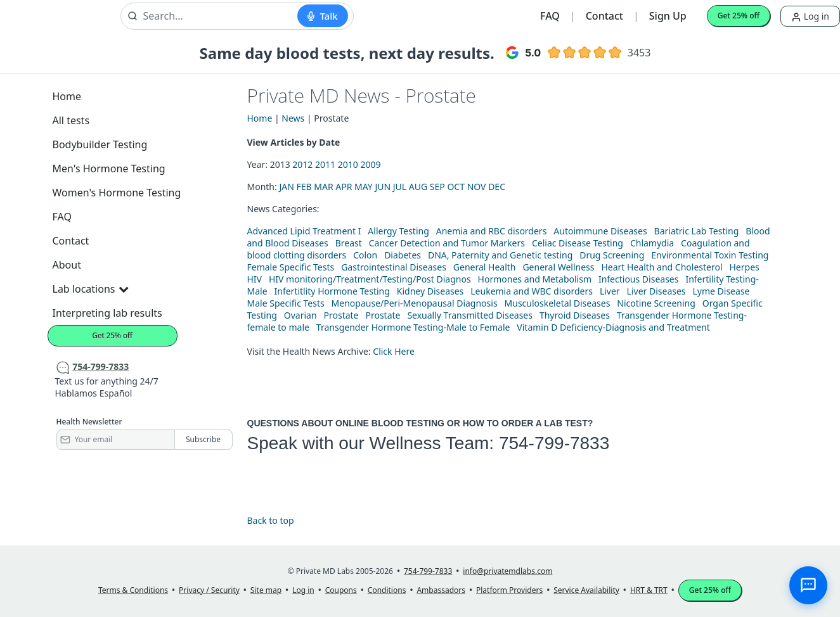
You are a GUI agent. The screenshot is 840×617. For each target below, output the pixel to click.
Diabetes (403, 255)
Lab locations (91, 289)
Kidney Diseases (430, 291)
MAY (364, 187)
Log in (810, 16)
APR (344, 187)
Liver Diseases (656, 291)
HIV (255, 279)
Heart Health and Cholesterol (662, 267)
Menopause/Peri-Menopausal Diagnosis (415, 303)
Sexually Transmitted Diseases (470, 315)
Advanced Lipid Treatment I (304, 231)
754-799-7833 (554, 443)
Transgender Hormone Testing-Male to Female (413, 327)
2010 (348, 164)
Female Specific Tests (291, 267)
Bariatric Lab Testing (697, 231)
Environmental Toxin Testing (710, 255)
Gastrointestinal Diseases (394, 267)
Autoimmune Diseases (600, 231)
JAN (286, 187)
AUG (418, 187)
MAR (323, 187)
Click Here (394, 351)
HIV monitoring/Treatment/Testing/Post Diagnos (370, 279)
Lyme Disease (721, 291)
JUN (383, 187)
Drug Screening (612, 255)
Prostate (341, 315)
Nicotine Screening (656, 303)
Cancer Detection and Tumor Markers (447, 243)
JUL (400, 187)
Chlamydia (652, 243)
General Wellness (558, 267)
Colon (365, 255)
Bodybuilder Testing (100, 144)
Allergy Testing (398, 231)
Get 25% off (739, 16)
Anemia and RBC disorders (492, 231)
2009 (370, 164)
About (67, 265)
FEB (304, 187)
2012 (302, 164)
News (293, 118)
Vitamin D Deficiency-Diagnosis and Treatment (614, 327)
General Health (485, 267)
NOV (477, 187)
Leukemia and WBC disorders (532, 291)
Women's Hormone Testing (117, 193)
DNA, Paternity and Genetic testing (500, 255)
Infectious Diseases (639, 279)
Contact (604, 16)
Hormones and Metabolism (535, 279)
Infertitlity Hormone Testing (332, 291)
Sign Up (668, 16)
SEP (437, 187)
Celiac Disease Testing (578, 243)
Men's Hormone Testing (109, 169)
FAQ (550, 16)
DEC (497, 187)
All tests (71, 120)
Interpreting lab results (107, 313)
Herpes (744, 267)
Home (67, 96)
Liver (610, 291)
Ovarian (300, 315)
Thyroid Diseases (575, 315)
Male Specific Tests (286, 303)
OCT (456, 187)
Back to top (271, 520)
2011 (325, 164)
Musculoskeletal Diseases (558, 303)
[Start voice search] (322, 16)
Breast (349, 243)
